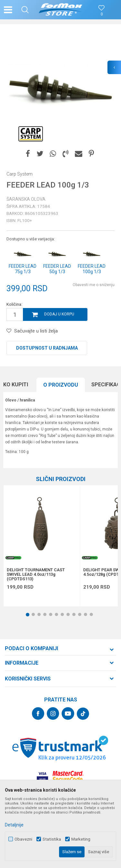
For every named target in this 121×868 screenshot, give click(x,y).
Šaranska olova (26, 199)
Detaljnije (14, 825)
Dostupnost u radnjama (47, 348)
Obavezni (23, 839)
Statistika (52, 839)
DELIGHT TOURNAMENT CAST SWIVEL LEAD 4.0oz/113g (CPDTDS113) (36, 574)
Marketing (81, 839)
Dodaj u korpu (59, 314)
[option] (60, 88)
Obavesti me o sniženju (94, 285)
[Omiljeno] (102, 14)
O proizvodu (61, 385)
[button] (25, 10)
